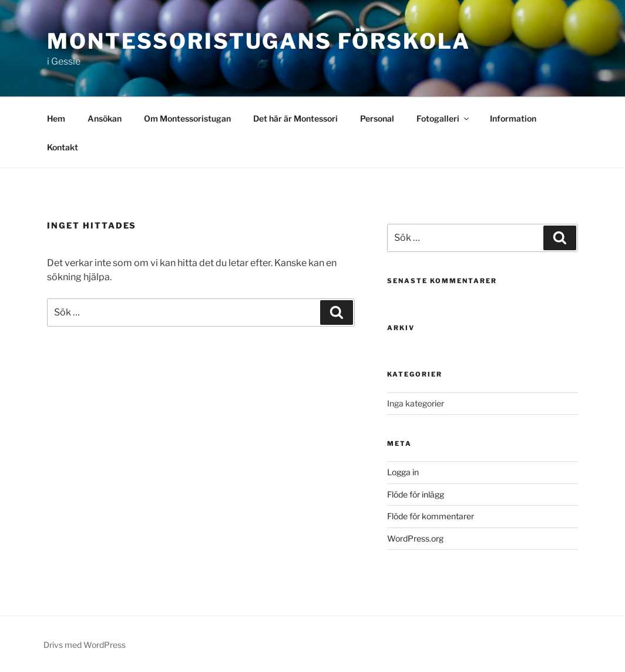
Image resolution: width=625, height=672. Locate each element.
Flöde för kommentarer (431, 516)
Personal (377, 118)
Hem (56, 118)
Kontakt (63, 147)
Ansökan (105, 118)
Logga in (403, 472)
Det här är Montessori (295, 118)
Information (513, 118)
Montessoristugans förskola (259, 41)
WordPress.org (415, 538)
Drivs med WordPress (85, 645)
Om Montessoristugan (187, 118)
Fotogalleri (443, 118)
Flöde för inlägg (416, 494)
